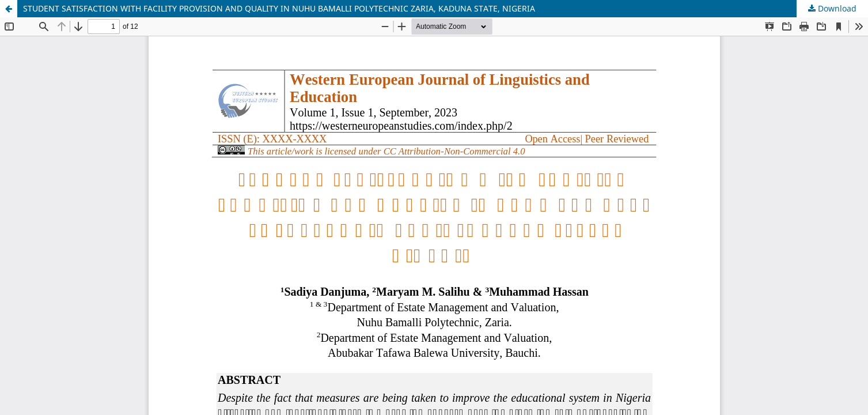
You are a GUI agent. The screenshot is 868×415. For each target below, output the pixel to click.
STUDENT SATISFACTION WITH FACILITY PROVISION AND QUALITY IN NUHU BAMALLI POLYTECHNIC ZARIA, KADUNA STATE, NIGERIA (279, 8)
